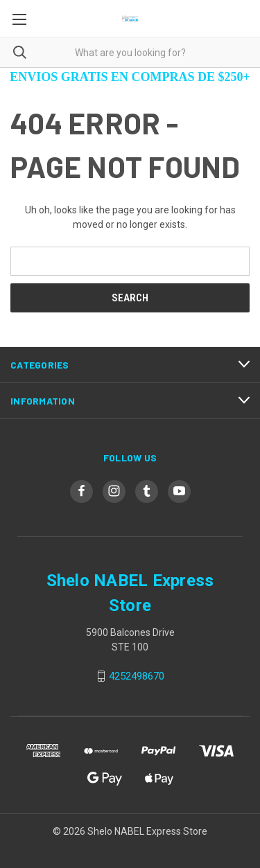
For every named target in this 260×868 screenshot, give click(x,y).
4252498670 (137, 676)
